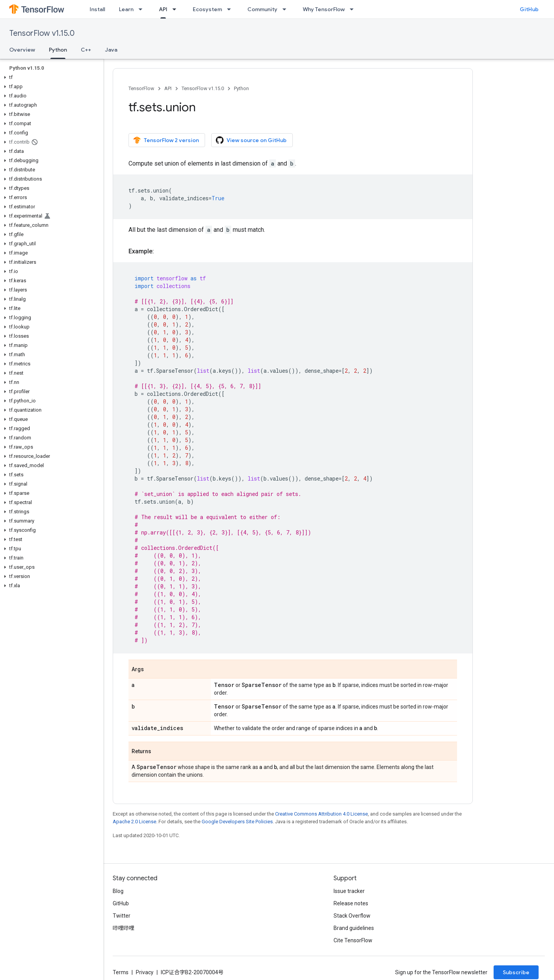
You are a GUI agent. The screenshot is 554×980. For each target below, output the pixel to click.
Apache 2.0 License (134, 822)
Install (97, 9)
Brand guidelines (354, 928)
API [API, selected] (163, 9)
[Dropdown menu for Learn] (143, 9)
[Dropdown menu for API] (177, 9)
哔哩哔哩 (123, 928)
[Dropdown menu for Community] (287, 9)
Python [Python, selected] (58, 50)
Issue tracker (349, 891)
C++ (86, 50)
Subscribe (516, 972)
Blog (118, 891)
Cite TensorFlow (353, 940)
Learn (126, 9)
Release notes (351, 903)
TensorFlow (141, 88)
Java (111, 50)
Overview (22, 50)
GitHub (529, 9)
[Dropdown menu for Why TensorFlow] (354, 9)
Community (262, 9)
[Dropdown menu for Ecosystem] (231, 9)
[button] (50, 77)
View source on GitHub (251, 140)
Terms (121, 972)
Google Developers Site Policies (237, 822)
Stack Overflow (352, 916)
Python (241, 88)
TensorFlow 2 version (166, 140)
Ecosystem (207, 9)
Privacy (145, 972)
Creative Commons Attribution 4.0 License (321, 814)
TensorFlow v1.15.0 (42, 33)
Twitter (122, 916)
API (168, 88)
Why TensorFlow (324, 9)
